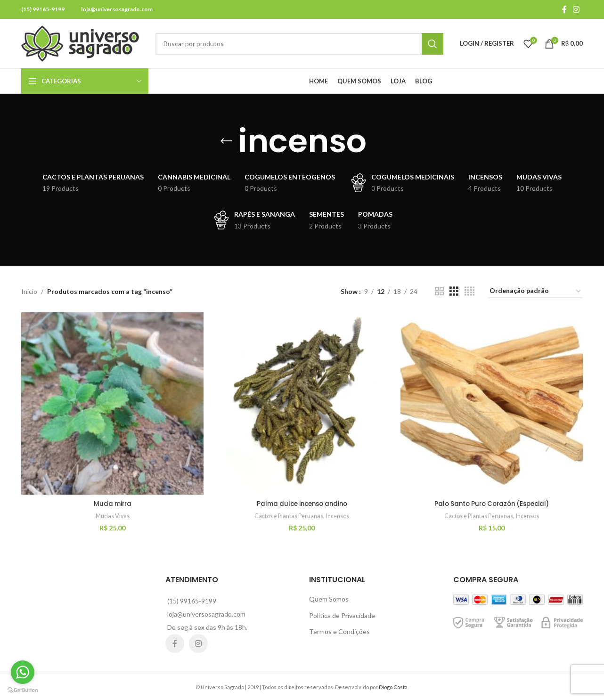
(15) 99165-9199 (43, 9)
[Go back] (226, 141)
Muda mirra (112, 502)
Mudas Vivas (112, 514)
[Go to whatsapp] (23, 672)
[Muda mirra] (112, 403)
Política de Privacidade (342, 614)
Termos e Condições (339, 630)
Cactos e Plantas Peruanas (289, 514)
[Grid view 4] (469, 291)
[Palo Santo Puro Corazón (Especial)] (492, 403)
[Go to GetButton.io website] (23, 690)
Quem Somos (329, 598)
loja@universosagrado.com (117, 9)
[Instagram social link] (576, 9)
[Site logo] (80, 43)
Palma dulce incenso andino (302, 502)
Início (29, 291)
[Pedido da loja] (536, 291)
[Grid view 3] (454, 291)
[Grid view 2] (439, 291)
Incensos (340, 514)
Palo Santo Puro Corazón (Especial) (493, 502)
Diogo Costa (393, 686)
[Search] (299, 44)
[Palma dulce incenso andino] (302, 403)
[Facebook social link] (564, 9)
